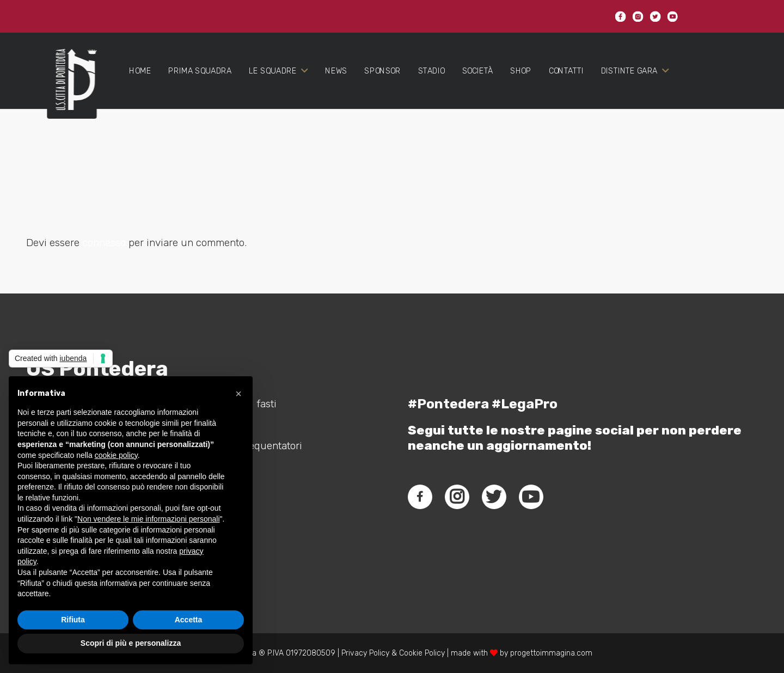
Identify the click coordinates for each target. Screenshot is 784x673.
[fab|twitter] (494, 497)
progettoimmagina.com (551, 653)
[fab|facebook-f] (420, 497)
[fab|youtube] (531, 497)
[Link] (72, 88)
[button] (238, 394)
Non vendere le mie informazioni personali (148, 519)
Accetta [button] (189, 620)
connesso (104, 243)
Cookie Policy (422, 653)
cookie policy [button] (116, 455)
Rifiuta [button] (73, 620)
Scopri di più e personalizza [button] (131, 643)
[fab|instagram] (457, 497)
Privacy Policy (364, 653)
